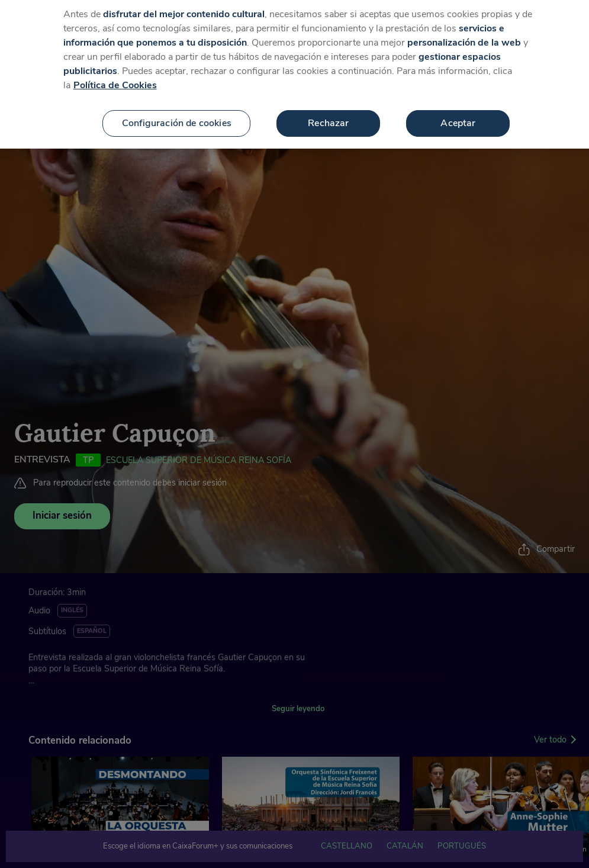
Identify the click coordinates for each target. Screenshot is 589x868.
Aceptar (458, 115)
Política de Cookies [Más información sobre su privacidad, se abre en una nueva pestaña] (115, 78)
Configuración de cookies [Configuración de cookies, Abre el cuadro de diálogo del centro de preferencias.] (177, 115)
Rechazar (328, 115)
